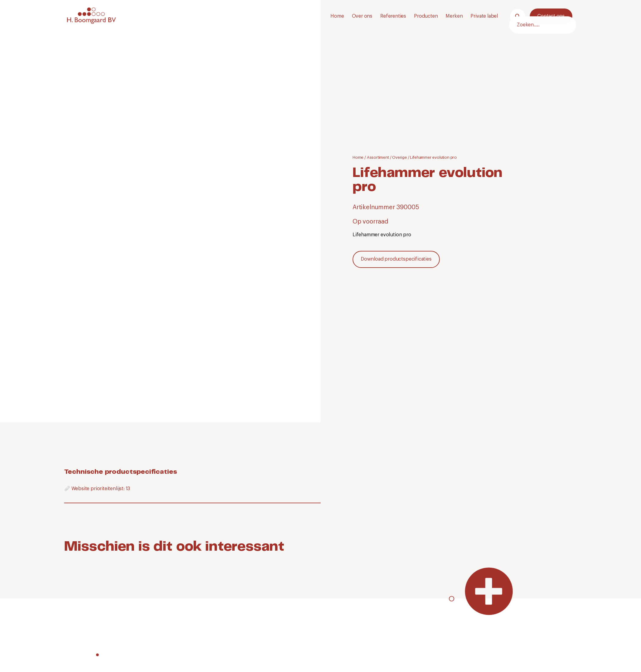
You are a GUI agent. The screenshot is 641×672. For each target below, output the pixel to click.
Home (337, 16)
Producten (426, 16)
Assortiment (378, 157)
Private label (484, 16)
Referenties (393, 16)
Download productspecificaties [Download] (396, 259)
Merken (454, 16)
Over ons (362, 16)
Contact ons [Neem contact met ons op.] (551, 16)
